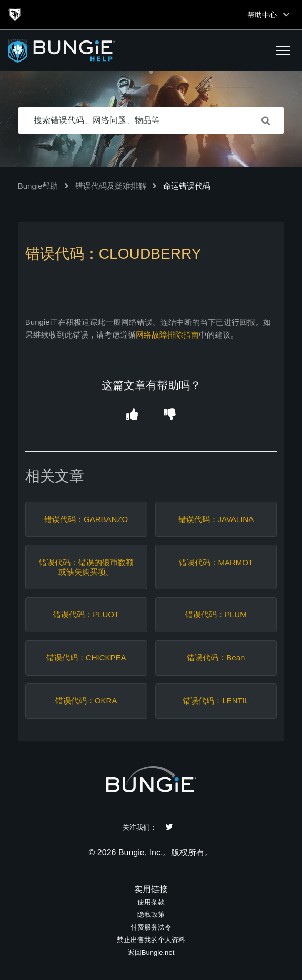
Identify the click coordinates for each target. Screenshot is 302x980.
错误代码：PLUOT (86, 614)
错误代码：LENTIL (216, 701)
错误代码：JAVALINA (216, 519)
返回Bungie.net (151, 952)
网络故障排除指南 (167, 335)
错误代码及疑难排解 (111, 186)
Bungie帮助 (38, 186)
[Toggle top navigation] (286, 15)
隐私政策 (151, 915)
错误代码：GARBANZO (86, 519)
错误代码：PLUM (216, 614)
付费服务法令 (151, 927)
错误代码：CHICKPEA (86, 657)
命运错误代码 (187, 186)
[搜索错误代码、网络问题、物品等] (151, 120)
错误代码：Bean (216, 657)
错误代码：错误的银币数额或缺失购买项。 (86, 567)
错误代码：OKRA (86, 701)
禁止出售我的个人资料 (151, 940)
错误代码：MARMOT (216, 562)
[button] (283, 50)
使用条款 (151, 902)
